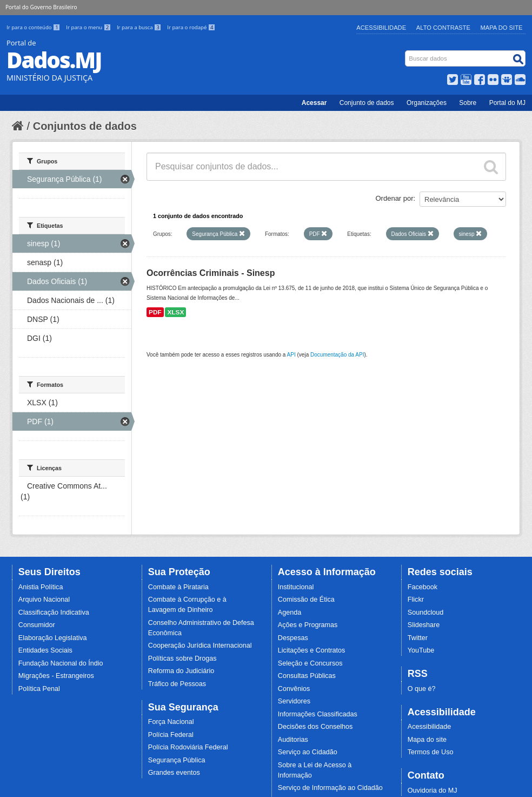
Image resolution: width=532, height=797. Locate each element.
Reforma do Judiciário (181, 671)
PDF (155, 312)
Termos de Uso (431, 752)
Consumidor (37, 625)
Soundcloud (426, 612)
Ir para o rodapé (191, 27)
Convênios (294, 689)
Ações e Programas (308, 625)
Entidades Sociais (45, 650)
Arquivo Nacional (44, 600)
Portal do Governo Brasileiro (41, 7)
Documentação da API (337, 355)
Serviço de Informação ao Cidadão (330, 788)
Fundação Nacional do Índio (61, 663)
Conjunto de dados (367, 103)
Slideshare (424, 625)
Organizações (427, 103)
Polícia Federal (171, 735)
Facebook (423, 587)
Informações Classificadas (318, 714)
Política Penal (39, 689)
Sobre (468, 103)
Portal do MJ (507, 103)
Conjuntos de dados (85, 126)
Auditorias (293, 740)
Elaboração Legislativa (53, 638)
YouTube (421, 650)
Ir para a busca (140, 27)
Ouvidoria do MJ (433, 791)
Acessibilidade (381, 28)
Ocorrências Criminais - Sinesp (211, 273)
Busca (406, 53)
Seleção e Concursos (310, 663)
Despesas (293, 638)
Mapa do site (427, 740)
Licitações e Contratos (312, 650)
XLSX (175, 312)
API (291, 355)
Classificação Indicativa (54, 612)
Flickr (416, 600)
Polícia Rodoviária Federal (188, 747)
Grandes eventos (174, 773)
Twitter (418, 638)
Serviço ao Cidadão (308, 752)
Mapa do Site (502, 28)
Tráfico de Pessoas (177, 684)
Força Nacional (171, 722)
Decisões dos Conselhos (315, 727)
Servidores (294, 701)
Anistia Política (41, 587)
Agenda (290, 612)
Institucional (296, 587)
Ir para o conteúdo (34, 27)
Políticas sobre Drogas (182, 658)
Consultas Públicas (307, 676)
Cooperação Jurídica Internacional (200, 645)
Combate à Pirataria (178, 587)
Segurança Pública (177, 760)
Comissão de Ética (306, 600)
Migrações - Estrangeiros (56, 676)
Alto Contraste (443, 28)
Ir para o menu (89, 27)
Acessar (314, 103)
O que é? (422, 689)
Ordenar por (395, 198)
